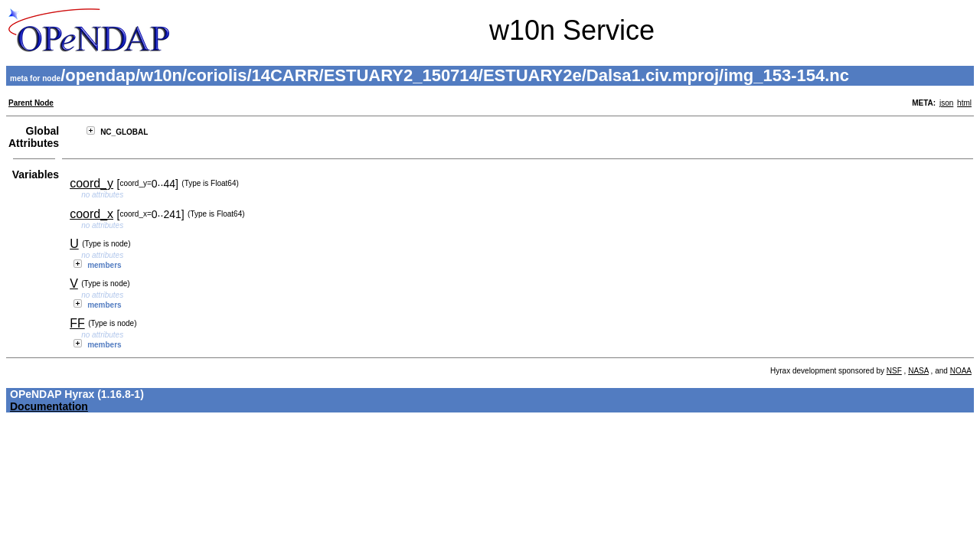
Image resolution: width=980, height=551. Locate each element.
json (946, 103)
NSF (894, 371)
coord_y (91, 183)
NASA (918, 371)
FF (77, 323)
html (964, 103)
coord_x (91, 214)
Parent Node (31, 103)
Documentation (49, 406)
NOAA (961, 371)
